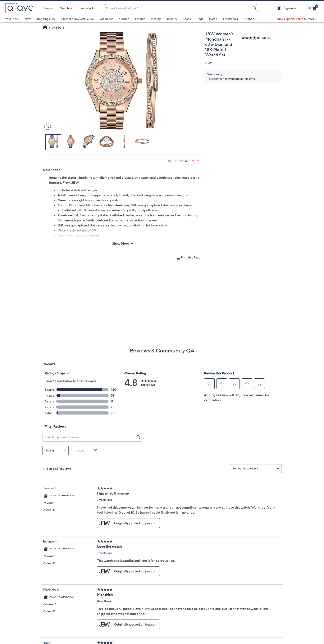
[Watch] (65, 8)
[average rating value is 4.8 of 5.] (254, 38)
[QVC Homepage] (45, 28)
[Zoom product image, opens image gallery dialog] (47, 127)
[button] (280, 8)
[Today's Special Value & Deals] (296, 19)
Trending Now (46, 19)
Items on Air (87, 8)
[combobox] (177, 8)
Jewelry (172, 19)
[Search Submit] (255, 8)
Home (213, 19)
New (28, 19)
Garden (124, 19)
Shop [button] (46, 8)
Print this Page (191, 257)
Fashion (140, 19)
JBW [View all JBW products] (209, 63)
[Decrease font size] (199, 160)
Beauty (156, 19)
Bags (200, 19)
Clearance (107, 19)
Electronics (230, 19)
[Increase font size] (193, 160)
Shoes (187, 19)
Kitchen (249, 19)
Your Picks (12, 19)
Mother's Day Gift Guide (78, 19)
